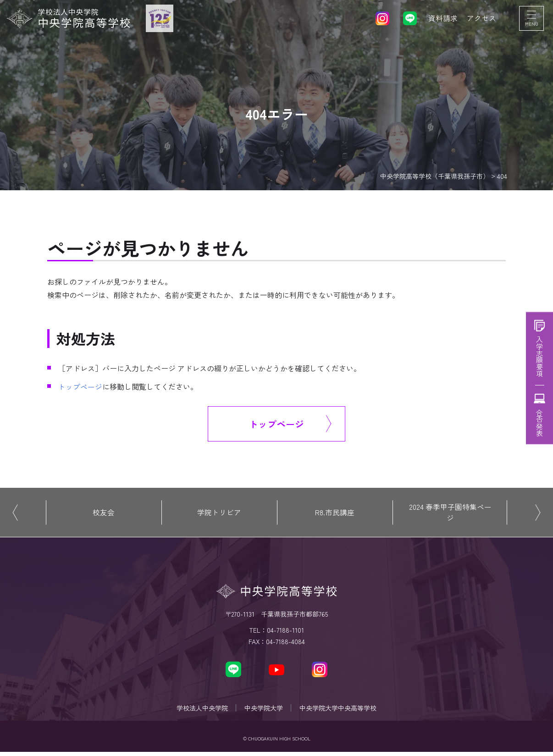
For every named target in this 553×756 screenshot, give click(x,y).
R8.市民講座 (335, 513)
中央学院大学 (264, 711)
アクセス (481, 18)
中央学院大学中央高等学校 (340, 711)
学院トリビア (219, 513)
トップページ (80, 386)
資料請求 (443, 18)
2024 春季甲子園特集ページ (450, 513)
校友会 (104, 513)
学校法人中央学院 (200, 711)
